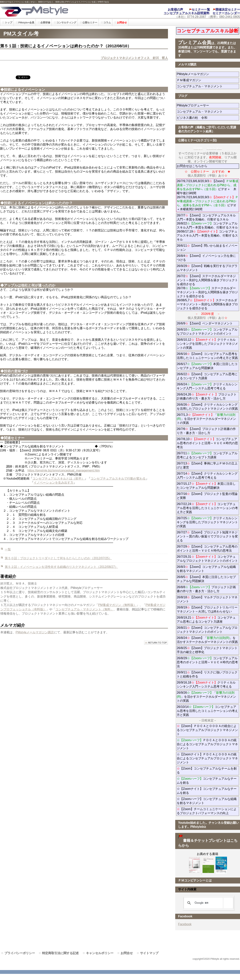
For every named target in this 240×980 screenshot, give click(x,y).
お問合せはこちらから (192, 166)
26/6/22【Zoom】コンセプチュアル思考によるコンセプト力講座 (207, 376)
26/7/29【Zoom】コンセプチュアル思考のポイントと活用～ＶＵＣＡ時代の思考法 (207, 549)
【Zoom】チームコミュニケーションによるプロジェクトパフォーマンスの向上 (207, 811)
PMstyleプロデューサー (207, 105)
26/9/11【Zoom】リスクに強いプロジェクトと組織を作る (207, 674)
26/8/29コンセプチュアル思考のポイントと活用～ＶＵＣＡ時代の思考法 (207, 662)
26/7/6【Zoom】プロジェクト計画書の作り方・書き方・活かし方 (206, 431)
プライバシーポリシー (20, 953)
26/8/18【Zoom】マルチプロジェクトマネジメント (207, 599)
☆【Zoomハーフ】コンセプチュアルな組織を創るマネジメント (207, 801)
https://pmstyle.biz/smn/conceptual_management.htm (64, 470)
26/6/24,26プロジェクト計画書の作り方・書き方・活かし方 (207, 396)
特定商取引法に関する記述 (60, 953)
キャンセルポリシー (100, 953)
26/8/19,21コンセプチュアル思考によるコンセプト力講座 (206, 620)
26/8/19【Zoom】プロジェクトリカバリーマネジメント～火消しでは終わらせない (208, 609)
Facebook (185, 924)
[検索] (208, 903)
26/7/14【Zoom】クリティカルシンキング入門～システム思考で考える (207, 476)
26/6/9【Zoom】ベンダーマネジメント (208, 323)
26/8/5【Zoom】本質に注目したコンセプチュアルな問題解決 (206, 579)
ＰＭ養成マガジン (208, 80)
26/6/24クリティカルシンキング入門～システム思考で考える (207, 386)
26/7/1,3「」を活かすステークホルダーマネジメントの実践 (206, 419)
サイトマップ (149, 953)
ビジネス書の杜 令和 (198, 118)
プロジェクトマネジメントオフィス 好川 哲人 (134, 58)
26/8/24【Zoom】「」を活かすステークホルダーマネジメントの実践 (207, 640)
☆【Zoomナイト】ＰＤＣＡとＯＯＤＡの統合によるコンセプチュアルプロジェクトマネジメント (207, 758)
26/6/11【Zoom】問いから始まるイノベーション (207, 248)
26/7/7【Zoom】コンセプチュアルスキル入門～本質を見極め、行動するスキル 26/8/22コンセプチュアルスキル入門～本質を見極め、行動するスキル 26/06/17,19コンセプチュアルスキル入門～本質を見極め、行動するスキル (207, 227)
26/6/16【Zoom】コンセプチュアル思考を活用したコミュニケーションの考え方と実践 (207, 356)
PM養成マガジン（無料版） (117, 605)
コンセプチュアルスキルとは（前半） (58, 479)
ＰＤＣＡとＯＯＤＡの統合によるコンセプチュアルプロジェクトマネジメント (207, 744)
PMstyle (54, 11)
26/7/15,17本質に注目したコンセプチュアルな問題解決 (206, 486)
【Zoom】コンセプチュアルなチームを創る (207, 770)
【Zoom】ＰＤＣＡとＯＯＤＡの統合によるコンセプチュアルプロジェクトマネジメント (207, 730)
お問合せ (127, 953)
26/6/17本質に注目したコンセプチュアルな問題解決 (207, 366)
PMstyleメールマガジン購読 (35, 632)
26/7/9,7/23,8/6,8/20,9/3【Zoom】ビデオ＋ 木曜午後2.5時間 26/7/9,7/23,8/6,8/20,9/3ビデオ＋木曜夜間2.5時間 (208, 195)
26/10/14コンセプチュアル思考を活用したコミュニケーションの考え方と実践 (207, 711)
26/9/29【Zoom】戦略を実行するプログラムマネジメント (207, 268)
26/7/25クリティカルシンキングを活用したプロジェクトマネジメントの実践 (207, 522)
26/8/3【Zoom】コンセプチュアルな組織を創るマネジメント (206, 569)
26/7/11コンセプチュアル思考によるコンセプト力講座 (207, 455)
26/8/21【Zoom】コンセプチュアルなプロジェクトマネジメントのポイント (207, 630)
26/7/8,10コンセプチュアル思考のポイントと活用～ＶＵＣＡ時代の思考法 (207, 443)
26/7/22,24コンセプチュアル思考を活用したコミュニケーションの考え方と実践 (207, 508)
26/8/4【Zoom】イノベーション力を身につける (206, 258)
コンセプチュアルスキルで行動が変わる (118, 479)
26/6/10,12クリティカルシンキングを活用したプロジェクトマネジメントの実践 (207, 344)
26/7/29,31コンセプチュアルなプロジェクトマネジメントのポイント (207, 559)
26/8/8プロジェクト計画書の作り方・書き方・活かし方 (206, 589)
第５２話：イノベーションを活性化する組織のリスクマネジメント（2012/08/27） (61, 567)
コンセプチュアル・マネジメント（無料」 (84, 609)
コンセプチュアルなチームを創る (207, 781)
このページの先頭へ (156, 643)
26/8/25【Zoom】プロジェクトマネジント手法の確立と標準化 (207, 650)
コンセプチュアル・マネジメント (208, 86)
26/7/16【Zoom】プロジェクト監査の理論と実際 (207, 496)
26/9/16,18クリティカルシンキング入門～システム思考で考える (206, 684)
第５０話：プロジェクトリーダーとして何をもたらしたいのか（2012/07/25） (58, 558)
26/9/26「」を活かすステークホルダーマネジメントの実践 (206, 697)
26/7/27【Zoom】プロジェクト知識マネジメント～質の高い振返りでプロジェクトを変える (207, 536)
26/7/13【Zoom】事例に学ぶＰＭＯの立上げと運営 (207, 465)
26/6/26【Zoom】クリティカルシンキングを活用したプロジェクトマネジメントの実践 (207, 407)
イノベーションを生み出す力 (54, 483)
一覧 (8, 549)
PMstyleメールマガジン (207, 74)
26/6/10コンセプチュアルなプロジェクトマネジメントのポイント (207, 332)
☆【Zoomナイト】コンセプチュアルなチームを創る (207, 791)
